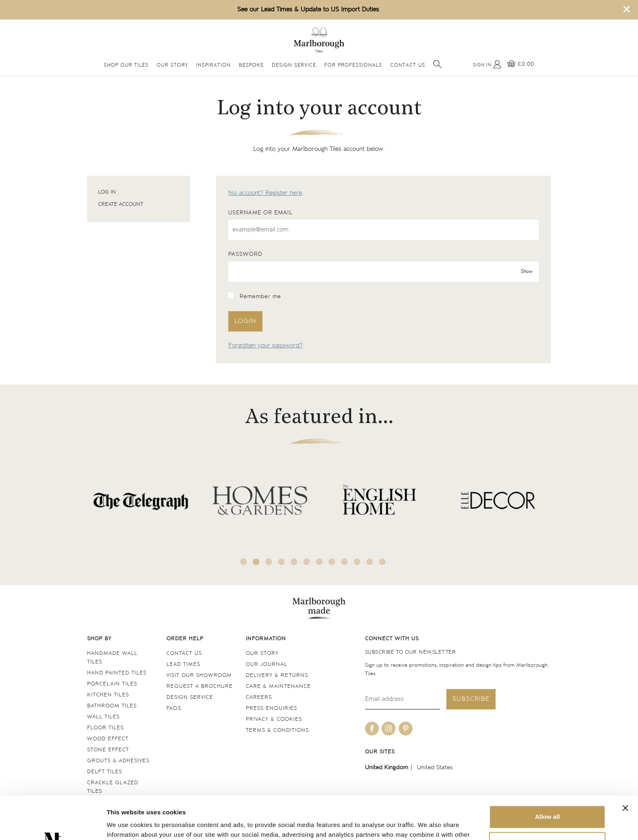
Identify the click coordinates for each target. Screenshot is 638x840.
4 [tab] (282, 562)
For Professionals (353, 65)
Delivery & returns (277, 675)
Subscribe (471, 699)
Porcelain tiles (112, 684)
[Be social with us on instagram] (389, 729)
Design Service (294, 65)
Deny (547, 800)
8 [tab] (332, 562)
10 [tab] (357, 562)
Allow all (547, 774)
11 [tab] (370, 562)
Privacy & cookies (274, 719)
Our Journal (267, 664)
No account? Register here (265, 193)
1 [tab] (244, 562)
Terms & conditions (277, 730)
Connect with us (392, 639)
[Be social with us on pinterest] (406, 729)
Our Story (172, 65)
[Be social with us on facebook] (372, 729)
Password (245, 254)
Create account (121, 204)
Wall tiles (103, 717)
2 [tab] (256, 562)
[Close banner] (625, 765)
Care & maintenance (278, 686)
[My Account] (487, 64)
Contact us (184, 653)
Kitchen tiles (108, 695)
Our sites (380, 752)
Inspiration (213, 65)
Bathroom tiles (112, 706)
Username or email (260, 213)
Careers (259, 697)
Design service (190, 697)
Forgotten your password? (265, 346)
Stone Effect (108, 750)
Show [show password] (527, 272)
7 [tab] (319, 562)
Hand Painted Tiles (117, 673)
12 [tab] (382, 562)
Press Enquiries (271, 708)
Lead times (183, 664)
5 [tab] (294, 562)
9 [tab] (345, 562)
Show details (126, 824)
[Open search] (437, 64)
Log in (107, 192)
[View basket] (521, 64)
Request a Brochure (200, 686)
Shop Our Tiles (126, 65)
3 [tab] (269, 562)
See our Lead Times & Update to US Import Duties (308, 10)
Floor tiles (105, 728)
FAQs (174, 708)
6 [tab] (307, 562)
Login (245, 321)
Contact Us (408, 65)
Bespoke (251, 65)
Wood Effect (108, 739)
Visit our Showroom (199, 675)
